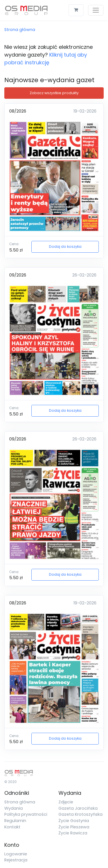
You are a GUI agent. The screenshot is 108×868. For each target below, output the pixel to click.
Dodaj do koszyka (65, 247)
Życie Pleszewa (74, 827)
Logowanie (16, 854)
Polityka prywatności (26, 814)
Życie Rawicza (73, 833)
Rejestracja (16, 860)
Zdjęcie (66, 802)
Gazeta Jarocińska (78, 808)
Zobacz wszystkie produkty (54, 93)
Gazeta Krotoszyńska (80, 814)
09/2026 (18, 275)
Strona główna (20, 30)
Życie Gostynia (74, 821)
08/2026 (18, 111)
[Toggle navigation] (96, 10)
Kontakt (12, 827)
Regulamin (15, 821)
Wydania (14, 808)
